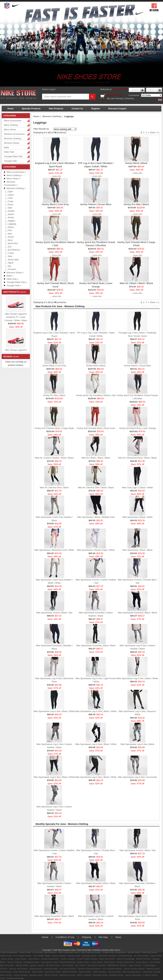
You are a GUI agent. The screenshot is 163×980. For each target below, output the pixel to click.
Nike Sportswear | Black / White (137, 517)
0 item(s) (119, 98)
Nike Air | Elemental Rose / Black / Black (137, 458)
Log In (53, 89)
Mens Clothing (11, 125)
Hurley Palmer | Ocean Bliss (96, 204)
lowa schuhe (6, 975)
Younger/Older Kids (13, 156)
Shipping (86, 937)
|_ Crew (8, 198)
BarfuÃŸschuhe (70, 972)
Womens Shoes (12, 143)
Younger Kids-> (14, 285)
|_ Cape (8, 191)
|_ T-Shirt (9, 253)
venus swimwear (133, 975)
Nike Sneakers (103, 950)
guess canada (37, 965)
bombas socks (36, 975)
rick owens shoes (68, 969)
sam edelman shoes (91, 952)
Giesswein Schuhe (107, 956)
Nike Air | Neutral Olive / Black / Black (96, 488)
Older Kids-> (13, 279)
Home (45, 89)
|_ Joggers (10, 221)
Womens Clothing (12, 138)
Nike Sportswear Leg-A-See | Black (138, 744)
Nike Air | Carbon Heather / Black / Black (54, 458)
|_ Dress (9, 204)
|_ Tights (9, 263)
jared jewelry (50, 952)
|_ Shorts (9, 237)
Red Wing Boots (67, 962)
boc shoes (80, 965)
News (118, 937)
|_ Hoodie (9, 211)
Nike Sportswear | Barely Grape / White (96, 550)
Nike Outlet (92, 950)
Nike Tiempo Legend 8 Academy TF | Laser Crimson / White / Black (16, 318)
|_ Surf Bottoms (12, 250)
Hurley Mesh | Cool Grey (55, 204)
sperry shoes (7, 959)
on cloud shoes (141, 956)
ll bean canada (59, 956)
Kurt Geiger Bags (42, 956)
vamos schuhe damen (134, 969)
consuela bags (51, 969)
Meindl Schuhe (143, 959)
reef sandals (68, 965)
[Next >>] (155, 132)
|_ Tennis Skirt (11, 260)
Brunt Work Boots (22, 972)
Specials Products (31, 109)
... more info (55, 176)
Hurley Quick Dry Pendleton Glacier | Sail (96, 395)
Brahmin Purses (67, 975)
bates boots (38, 972)
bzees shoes (142, 962)
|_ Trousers (10, 269)
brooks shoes (74, 956)
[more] (23, 292)
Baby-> (10, 276)
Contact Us (77, 109)
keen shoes (21, 959)
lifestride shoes (100, 975)
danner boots (134, 952)
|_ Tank (8, 256)
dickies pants (36, 969)
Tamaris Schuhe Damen (89, 969)
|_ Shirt (8, 234)
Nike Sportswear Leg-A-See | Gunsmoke (137, 777)
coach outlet (156, 956)
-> (16, 188)
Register (96, 109)
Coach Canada (68, 959)
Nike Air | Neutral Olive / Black (54, 488)
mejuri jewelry (99, 972)
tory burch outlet (53, 972)
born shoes (155, 962)
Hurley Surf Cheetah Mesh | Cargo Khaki (54, 428)
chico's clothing (84, 975)
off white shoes (53, 965)
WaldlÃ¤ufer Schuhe (117, 965)
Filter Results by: (41, 129)
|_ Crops (9, 201)
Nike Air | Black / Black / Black (136, 283)
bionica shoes (153, 969)
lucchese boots (125, 956)
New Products (56, 109)
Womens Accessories (14, 134)
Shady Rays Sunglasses (114, 952)
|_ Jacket (9, 214)
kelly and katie (7, 965)
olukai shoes (6, 956)
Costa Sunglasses (9, 952)
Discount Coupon (117, 109)
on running (38, 952)
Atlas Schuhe (135, 965)
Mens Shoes (10, 129)
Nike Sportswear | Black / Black (137, 550)
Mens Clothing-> (15, 175)
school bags (6, 972)
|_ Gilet (8, 208)
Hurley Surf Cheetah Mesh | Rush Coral (96, 428)
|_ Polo (8, 230)
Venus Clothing (15, 962)
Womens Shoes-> (15, 273)
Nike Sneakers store (123, 89)
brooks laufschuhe (50, 959)
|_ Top (7, 266)
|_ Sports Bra (11, 243)
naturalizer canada (151, 972)
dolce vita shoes (107, 959)
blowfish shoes (116, 975)
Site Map (103, 937)
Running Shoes (149, 952)
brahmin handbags (126, 959)
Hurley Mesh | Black (136, 163)
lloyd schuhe (85, 972)
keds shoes (97, 962)
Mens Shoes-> (14, 179)
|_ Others (9, 227)
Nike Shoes (115, 950)
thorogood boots (31, 962)
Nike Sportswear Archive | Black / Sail (54, 613)
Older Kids (9, 152)
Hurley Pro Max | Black (136, 204)
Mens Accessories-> (16, 172)
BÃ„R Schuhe (51, 975)
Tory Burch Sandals (96, 965)
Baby (6, 147)
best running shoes (132, 972)
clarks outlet (25, 952)
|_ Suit (8, 247)
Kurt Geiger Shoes (23, 956)
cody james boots (49, 962)
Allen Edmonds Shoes (69, 952)
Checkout (129, 98)
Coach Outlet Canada (87, 959)
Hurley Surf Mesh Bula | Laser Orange (137, 428)
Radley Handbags (15, 978)
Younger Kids (10, 161)
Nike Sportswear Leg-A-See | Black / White (138, 678)
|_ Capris (9, 195)
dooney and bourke (18, 969)
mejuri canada (21, 975)
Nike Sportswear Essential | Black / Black (137, 613)
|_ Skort (8, 240)
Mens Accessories (13, 121)
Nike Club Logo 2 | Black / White (137, 488)
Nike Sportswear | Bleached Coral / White (54, 550)
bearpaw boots (89, 956)
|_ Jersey (9, 217)
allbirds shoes (22, 965)
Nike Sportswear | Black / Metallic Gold (96, 517)
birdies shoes (83, 962)
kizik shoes (109, 962)
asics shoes (34, 959)
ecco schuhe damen (112, 969)
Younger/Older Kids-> (17, 282)
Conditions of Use (65, 937)
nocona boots (114, 972)
